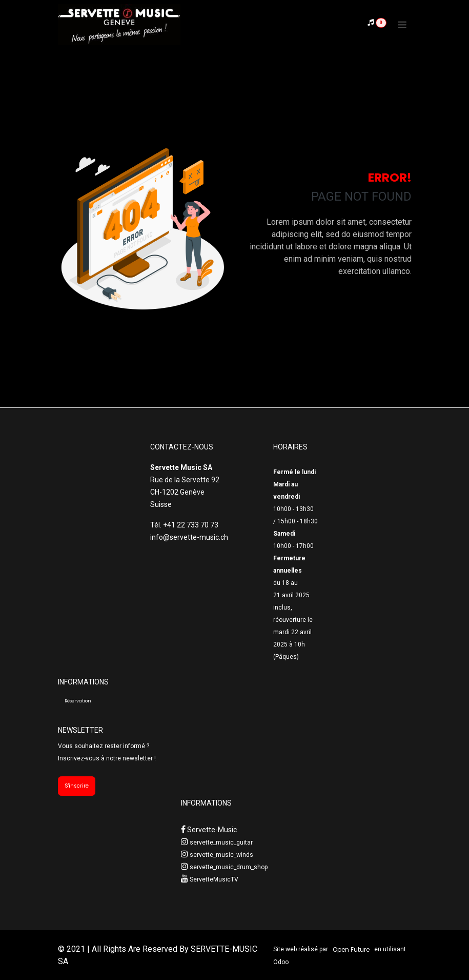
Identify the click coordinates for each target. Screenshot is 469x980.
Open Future (351, 949)
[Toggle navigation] (402, 25)
